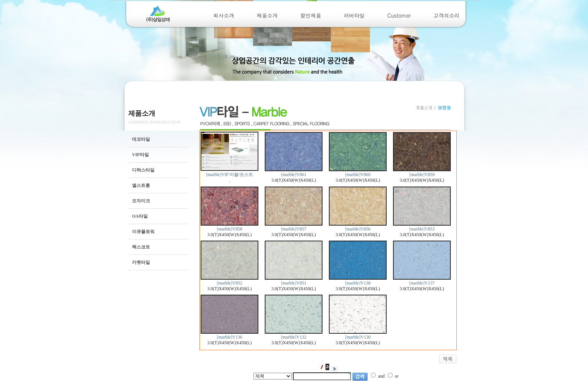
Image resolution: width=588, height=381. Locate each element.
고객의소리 (447, 15)
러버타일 (354, 15)
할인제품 (311, 15)
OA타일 (140, 216)
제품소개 (267, 15)
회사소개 (224, 15)
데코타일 (141, 139)
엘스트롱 (141, 185)
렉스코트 (141, 247)
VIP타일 (140, 155)
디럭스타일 (143, 170)
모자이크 (141, 201)
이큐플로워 (143, 232)
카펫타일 (141, 262)
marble (214, 175)
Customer (399, 15)
